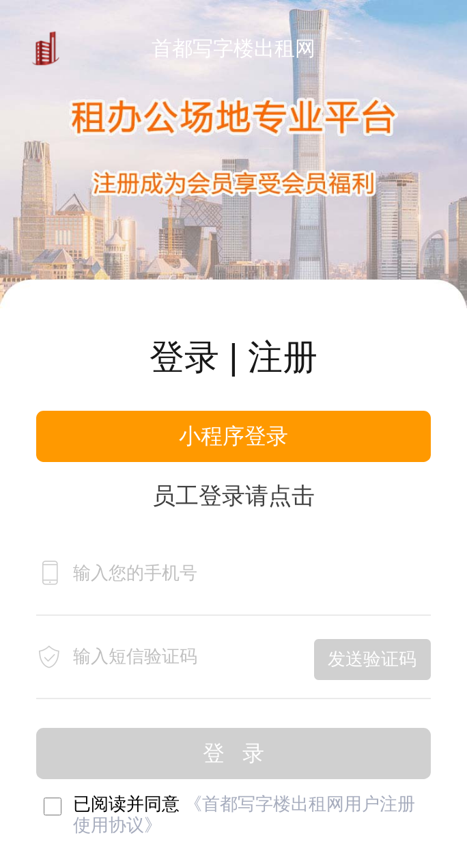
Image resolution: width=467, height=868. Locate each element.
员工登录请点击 (233, 496)
